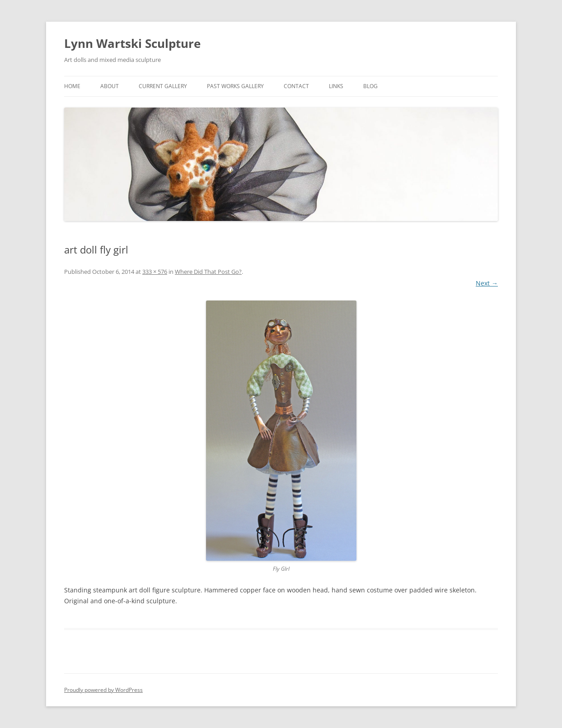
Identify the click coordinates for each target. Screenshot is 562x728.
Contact (296, 86)
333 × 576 (155, 272)
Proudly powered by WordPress (103, 690)
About (110, 86)
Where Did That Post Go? (208, 272)
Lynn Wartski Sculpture (132, 43)
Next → (487, 283)
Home (72, 86)
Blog (370, 86)
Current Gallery (163, 86)
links (336, 86)
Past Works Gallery (235, 86)
